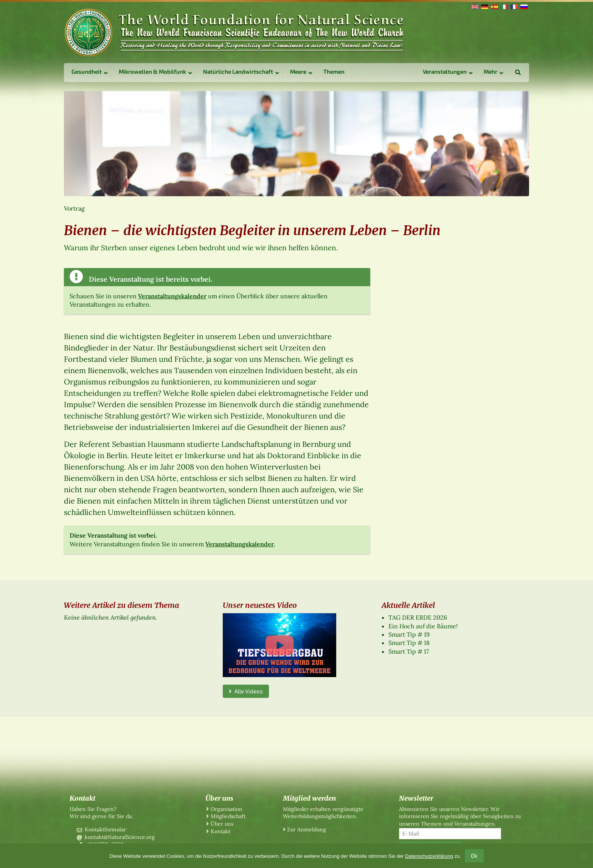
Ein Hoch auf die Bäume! (423, 626)
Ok (474, 856)
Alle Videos (246, 691)
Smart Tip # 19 (409, 634)
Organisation (227, 809)
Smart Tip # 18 (409, 643)
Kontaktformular (105, 829)
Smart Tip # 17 (409, 651)
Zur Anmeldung (307, 829)
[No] (584, 856)
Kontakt (220, 831)
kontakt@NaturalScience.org (120, 837)
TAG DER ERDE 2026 (418, 617)
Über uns (222, 824)
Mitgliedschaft (228, 816)
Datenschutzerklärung (429, 856)
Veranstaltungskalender (172, 296)
